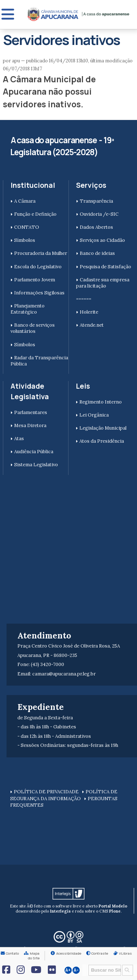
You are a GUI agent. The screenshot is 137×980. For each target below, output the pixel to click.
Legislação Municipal (103, 428)
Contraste (100, 953)
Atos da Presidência (102, 441)
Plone (115, 911)
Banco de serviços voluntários (33, 328)
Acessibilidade (69, 953)
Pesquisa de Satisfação (105, 267)
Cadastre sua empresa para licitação (103, 283)
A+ (68, 970)
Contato (12, 953)
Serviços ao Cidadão (102, 240)
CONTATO (27, 227)
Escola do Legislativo (38, 267)
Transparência (96, 201)
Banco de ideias (97, 253)
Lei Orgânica (94, 415)
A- (76, 970)
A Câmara (25, 201)
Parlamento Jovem (35, 280)
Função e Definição (35, 214)
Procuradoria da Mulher (41, 253)
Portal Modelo (113, 906)
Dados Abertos (96, 227)
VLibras (125, 953)
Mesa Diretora (30, 425)
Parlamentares (31, 412)
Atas (19, 439)
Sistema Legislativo (36, 465)
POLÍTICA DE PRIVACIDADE (46, 792)
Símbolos (25, 240)
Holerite (89, 312)
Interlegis (60, 911)
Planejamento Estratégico (28, 309)
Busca (86, 964)
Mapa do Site (34, 956)
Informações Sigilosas (39, 293)
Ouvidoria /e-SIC (99, 214)
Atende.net (92, 325)
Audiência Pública (34, 452)
